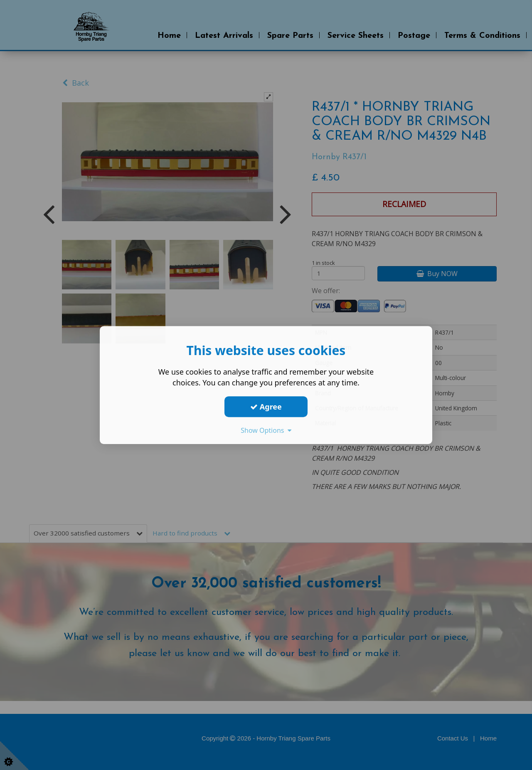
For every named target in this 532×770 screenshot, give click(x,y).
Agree (266, 407)
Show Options (266, 430)
